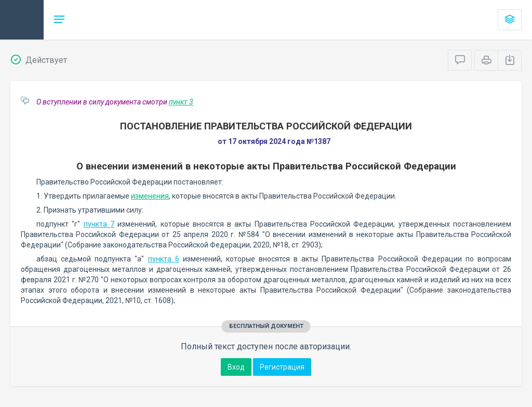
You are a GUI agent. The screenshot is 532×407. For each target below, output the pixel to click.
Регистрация (282, 367)
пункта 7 (99, 224)
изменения (150, 196)
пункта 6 (164, 259)
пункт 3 (181, 102)
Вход (236, 367)
